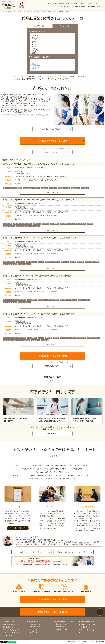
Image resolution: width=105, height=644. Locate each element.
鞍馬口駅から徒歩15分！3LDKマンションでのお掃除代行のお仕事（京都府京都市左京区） (41, 238)
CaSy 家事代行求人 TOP (8, 12)
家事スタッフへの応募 (88, 624)
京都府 (44, 12)
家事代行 (35, 64)
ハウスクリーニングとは (38, 629)
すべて (34, 61)
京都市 (49, 12)
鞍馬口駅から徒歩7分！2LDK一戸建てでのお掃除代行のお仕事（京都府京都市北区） (38, 276)
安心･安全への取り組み (95, 7)
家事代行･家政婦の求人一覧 (25, 12)
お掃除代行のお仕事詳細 (51, 129)
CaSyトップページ (9, 622)
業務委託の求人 (64, 3)
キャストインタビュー (96, 3)
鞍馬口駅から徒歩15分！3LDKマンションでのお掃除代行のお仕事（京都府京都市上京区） (41, 164)
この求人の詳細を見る (52, 193)
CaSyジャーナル (51, 434)
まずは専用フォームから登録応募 (52, 612)
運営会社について (87, 627)
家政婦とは (33, 632)
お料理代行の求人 (62, 629)
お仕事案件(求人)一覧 (78, 7)
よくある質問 (65, 7)
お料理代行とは (35, 627)
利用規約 (84, 633)
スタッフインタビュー (11, 633)
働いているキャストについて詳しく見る (72, 552)
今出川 (52, 380)
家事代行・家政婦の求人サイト (9, 5)
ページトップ (100, 613)
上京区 (55, 12)
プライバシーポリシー (88, 630)
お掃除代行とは (35, 624)
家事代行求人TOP (51, 152)
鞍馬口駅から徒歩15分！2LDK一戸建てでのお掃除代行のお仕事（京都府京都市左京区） (40, 200)
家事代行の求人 (61, 624)
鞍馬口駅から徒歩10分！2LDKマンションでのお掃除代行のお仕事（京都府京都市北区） (40, 314)
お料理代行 (36, 68)
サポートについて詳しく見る (30, 552)
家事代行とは (52, 3)
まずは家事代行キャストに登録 (52, 141)
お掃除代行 (37, 12)
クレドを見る (18, 528)
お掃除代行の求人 (62, 627)
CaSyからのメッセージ (79, 3)
